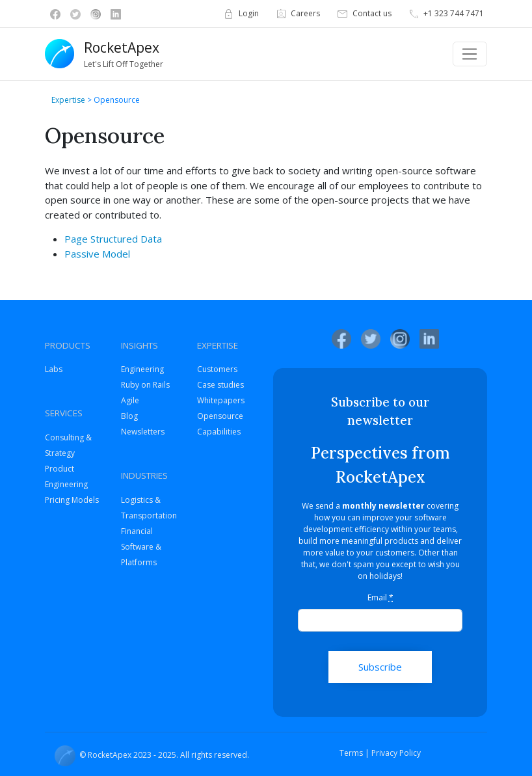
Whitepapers (221, 400)
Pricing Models (72, 500)
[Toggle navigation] (470, 54)
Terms (351, 753)
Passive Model (97, 254)
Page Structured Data (113, 239)
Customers (217, 369)
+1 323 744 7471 (446, 14)
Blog (129, 416)
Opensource (220, 416)
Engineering (142, 369)
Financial (137, 531)
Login (240, 14)
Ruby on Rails (145, 385)
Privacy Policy (396, 753)
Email (380, 597)
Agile (130, 400)
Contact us (364, 14)
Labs (54, 369)
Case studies (220, 385)
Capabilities (219, 432)
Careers (298, 14)
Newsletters (143, 432)
